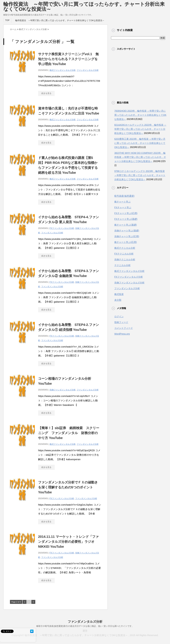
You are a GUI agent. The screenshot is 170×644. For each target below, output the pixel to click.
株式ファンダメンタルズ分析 (63, 70)
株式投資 (119, 294)
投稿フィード (121, 322)
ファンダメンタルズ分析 (88, 70)
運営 (85, 631)
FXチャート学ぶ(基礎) (126, 219)
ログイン (119, 316)
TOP (7, 20)
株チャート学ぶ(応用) (126, 242)
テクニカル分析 (122, 265)
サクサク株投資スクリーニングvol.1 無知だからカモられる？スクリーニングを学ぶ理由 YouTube (68, 59)
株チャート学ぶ (122, 202)
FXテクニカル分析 (124, 254)
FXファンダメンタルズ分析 (62, 228)
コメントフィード (124, 328)
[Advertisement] (139, 76)
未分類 (118, 300)
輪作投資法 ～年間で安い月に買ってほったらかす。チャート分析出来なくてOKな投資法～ (84, 7)
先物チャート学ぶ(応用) (127, 236)
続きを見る (46, 93)
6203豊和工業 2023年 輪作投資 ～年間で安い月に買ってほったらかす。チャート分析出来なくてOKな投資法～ (140, 143)
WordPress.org (122, 334)
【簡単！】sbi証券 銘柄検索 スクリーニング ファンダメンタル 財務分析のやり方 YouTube (69, 433)
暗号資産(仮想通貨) (124, 196)
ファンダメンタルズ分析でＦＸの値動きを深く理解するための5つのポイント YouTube (68, 487)
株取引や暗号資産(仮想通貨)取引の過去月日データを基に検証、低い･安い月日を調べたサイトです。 (85, 626)
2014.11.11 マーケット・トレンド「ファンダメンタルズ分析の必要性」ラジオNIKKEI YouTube (68, 542)
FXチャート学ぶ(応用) (126, 213)
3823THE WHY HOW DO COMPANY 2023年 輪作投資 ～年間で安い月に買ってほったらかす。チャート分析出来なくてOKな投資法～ (140, 157)
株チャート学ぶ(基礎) (126, 225)
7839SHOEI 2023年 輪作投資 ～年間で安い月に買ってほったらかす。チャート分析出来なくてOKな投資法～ (140, 115)
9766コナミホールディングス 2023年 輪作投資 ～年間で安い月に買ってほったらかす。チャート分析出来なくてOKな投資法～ (140, 175)
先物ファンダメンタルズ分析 (63, 390)
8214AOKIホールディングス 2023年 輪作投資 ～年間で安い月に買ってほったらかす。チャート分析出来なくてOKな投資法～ (140, 129)
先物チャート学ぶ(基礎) (127, 231)
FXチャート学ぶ (123, 207)
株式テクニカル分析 (125, 248)
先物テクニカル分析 (125, 259)
